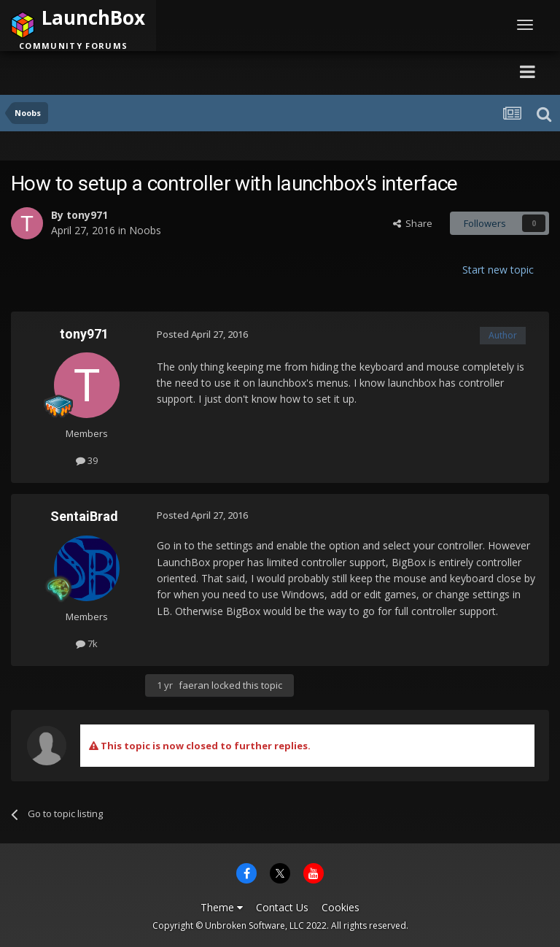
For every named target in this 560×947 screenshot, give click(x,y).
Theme (222, 907)
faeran (194, 685)
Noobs (145, 230)
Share (413, 223)
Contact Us (282, 907)
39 (87, 460)
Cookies (341, 907)
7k (87, 643)
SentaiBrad (84, 516)
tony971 (87, 215)
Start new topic (498, 270)
